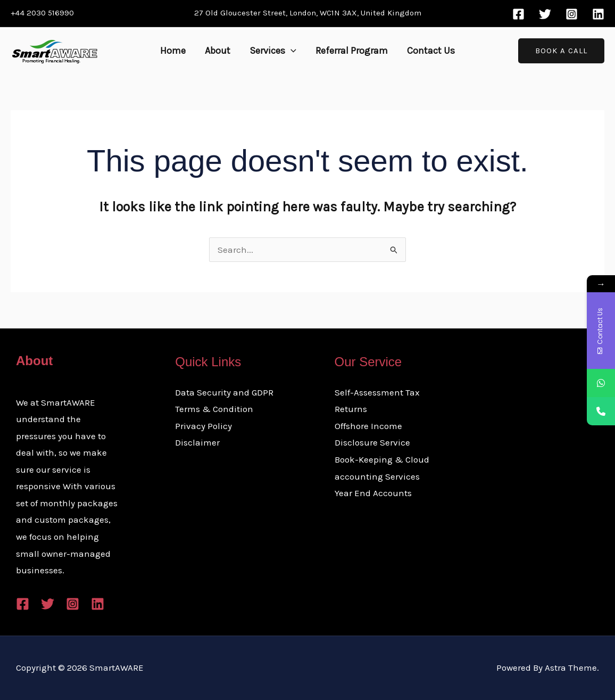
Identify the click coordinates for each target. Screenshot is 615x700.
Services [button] (273, 51)
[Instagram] (572, 14)
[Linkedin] (598, 14)
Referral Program (352, 51)
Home (173, 51)
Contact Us (431, 51)
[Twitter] (545, 14)
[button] (291, 51)
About (218, 51)
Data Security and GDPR (224, 392)
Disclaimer (197, 442)
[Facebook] (518, 14)
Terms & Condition (214, 409)
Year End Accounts (373, 493)
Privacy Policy (203, 426)
